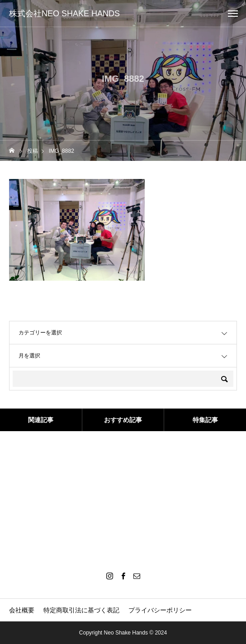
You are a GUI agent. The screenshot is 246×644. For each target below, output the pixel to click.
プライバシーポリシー (160, 610)
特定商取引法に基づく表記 (81, 610)
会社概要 (22, 610)
